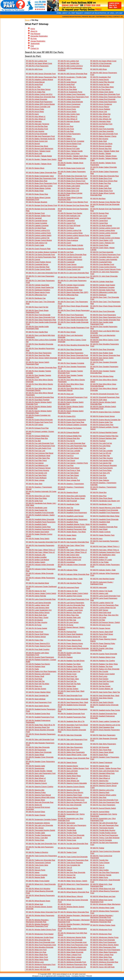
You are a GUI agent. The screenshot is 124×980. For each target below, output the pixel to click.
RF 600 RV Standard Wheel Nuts (102, 773)
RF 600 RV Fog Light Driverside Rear (72, 443)
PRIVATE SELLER (88, 17)
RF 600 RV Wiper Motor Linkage (70, 957)
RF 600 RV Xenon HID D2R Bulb (102, 967)
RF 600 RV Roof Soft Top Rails (69, 684)
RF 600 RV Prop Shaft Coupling (38, 649)
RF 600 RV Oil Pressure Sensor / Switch (105, 622)
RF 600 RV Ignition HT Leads (101, 560)
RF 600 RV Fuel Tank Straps (68, 475)
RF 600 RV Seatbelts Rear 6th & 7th (71, 721)
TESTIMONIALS (102, 17)
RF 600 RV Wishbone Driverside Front (72, 962)
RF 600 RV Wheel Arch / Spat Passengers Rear (101, 885)
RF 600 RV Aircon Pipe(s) (100, 107)
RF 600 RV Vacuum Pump (36, 870)
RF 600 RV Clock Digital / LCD (102, 240)
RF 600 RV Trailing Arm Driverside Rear (41, 860)
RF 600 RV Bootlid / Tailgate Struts (39, 164)
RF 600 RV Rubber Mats (67, 686)
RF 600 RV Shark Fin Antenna (69, 727)
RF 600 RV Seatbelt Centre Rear (38, 714)
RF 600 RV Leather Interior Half (38, 605)
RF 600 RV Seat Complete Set (37, 696)
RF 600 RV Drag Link (66, 394)
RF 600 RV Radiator (65, 657)
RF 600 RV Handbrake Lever (37, 508)
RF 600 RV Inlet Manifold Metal (37, 583)
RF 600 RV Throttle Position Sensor (103, 833)
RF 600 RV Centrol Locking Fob (38, 238)
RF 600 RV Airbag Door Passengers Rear (106, 97)
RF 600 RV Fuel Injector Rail (101, 463)
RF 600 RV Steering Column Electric (71, 787)
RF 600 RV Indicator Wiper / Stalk (70, 579)
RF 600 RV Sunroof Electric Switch (103, 808)
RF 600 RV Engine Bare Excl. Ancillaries (105, 412)
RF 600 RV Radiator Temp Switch (70, 667)
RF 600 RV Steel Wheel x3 (68, 778)
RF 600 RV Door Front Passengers (71, 315)
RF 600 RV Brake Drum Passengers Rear (73, 183)
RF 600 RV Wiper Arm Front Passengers (105, 950)
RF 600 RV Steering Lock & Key (102, 790)
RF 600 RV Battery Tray (67, 139)
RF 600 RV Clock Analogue (68, 240)
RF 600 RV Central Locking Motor (103, 230)
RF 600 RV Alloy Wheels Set (101, 119)
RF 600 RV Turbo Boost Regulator (70, 863)
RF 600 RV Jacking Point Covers (70, 596)
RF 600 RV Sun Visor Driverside (70, 805)
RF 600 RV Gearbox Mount (68, 492)
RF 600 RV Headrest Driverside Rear (104, 527)
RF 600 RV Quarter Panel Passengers (40, 657)
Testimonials (35, 44)
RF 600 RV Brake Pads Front (69, 188)
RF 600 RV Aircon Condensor (101, 104)
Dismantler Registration (39, 36)
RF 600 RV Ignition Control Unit (69, 560)
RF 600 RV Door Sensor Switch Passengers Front (102, 359)
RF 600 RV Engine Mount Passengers (72, 420)
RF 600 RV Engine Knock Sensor (103, 416)
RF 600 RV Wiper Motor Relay (37, 960)
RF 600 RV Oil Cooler (98, 617)
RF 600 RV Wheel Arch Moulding (38, 889)
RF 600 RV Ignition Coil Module (38, 560)
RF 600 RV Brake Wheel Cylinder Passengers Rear (70, 199)
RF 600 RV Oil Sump (66, 625)
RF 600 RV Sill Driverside (100, 747)
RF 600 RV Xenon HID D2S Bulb (38, 969)
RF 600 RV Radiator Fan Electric (38, 664)
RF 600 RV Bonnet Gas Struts (101, 144)
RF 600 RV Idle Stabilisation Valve (103, 555)
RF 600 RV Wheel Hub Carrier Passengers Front (101, 901)
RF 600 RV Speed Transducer (101, 763)
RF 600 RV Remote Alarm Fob (69, 671)
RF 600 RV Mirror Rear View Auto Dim (104, 615)
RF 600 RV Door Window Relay (102, 376)
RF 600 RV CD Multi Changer (101, 226)
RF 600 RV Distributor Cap (36, 298)
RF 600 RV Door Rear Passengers (39, 353)
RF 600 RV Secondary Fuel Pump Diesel (73, 725)
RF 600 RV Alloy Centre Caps (69, 114)
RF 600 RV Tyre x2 (33, 868)
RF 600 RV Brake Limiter (99, 186)
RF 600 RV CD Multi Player (36, 228)
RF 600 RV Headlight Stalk (100, 522)
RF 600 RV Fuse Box (98, 475)
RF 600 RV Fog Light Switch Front (39, 448)
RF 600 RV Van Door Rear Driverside (72, 872)
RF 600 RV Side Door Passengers (103, 735)
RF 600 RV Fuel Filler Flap (100, 456)
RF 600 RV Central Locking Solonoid (104, 233)
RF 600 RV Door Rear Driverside (70, 349)
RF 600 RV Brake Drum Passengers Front (41, 183)
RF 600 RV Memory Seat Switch (70, 613)
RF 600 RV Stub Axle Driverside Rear (40, 802)
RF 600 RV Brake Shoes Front (102, 191)
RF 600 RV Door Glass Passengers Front (106, 317)
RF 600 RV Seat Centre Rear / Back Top (105, 692)
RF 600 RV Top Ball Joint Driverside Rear (73, 844)
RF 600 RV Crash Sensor (67, 264)
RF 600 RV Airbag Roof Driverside (103, 99)
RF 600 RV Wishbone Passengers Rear (72, 965)
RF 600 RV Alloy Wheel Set (100, 114)
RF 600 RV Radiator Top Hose (101, 667)
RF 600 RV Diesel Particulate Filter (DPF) (73, 292)
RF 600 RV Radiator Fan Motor (69, 664)
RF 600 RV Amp (64, 124)
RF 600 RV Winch (64, 904)
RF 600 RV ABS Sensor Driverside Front (41, 74)
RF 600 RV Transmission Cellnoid (38, 863)
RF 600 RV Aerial (64, 80)
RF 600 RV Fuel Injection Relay (102, 461)
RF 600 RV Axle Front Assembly (102, 129)
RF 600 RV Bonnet (33, 144)
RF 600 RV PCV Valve (99, 637)
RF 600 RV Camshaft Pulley (101, 218)
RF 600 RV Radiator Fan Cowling (103, 661)
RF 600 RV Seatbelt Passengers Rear (72, 717)
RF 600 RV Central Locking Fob (70, 230)
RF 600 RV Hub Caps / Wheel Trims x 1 (105, 546)
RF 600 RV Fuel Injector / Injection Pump (73, 463)
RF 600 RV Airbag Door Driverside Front (105, 94)
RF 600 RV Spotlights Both (68, 773)
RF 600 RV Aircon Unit (99, 112)
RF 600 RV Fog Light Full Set (101, 443)
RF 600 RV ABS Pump (34, 69)
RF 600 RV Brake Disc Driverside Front (72, 176)
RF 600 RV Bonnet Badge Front (70, 144)
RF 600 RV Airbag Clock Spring (102, 92)
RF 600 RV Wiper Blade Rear (37, 955)
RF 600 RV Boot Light (34, 154)
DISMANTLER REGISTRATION (95, 13)
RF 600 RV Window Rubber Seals (103, 925)
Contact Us (35, 48)
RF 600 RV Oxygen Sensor (100, 628)
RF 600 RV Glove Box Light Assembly (72, 496)
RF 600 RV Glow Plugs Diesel (101, 498)
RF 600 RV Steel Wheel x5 (36, 781)
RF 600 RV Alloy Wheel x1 (36, 117)
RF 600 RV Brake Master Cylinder (38, 188)
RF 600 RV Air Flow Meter (67, 89)
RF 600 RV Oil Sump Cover (100, 625)
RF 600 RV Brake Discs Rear (37, 181)
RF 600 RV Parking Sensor (36, 637)
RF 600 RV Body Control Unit (37, 141)
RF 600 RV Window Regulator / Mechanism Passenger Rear (102, 921)
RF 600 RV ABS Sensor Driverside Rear (73, 74)
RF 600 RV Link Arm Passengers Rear (104, 605)
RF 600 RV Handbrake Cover (101, 504)
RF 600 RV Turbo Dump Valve (37, 865)
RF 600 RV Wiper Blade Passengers (104, 952)
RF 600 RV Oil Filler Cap (67, 620)
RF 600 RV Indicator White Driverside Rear (74, 574)
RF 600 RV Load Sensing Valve (38, 608)
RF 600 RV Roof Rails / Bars (68, 679)
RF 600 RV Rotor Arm (34, 686)
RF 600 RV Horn (96, 539)
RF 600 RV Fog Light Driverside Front (40, 443)
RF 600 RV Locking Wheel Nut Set (71, 608)
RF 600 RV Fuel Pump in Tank (69, 470)
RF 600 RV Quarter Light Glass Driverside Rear (102, 649)
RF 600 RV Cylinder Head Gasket (103, 285)
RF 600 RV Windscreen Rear (101, 934)
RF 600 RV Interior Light (99, 593)
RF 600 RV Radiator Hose (36, 667)
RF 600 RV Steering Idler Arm (69, 790)
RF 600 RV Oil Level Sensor (68, 622)
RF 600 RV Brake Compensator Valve (40, 176)
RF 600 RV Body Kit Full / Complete (71, 141)
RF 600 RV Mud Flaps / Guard (37, 617)
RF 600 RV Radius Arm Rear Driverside (105, 669)
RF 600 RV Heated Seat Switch (38, 532)
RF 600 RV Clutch (65, 243)
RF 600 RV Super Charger (36, 815)
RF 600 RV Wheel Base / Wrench (70, 889)
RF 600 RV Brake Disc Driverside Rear (105, 176)
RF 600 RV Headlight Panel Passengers (41, 522)
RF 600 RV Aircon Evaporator (69, 107)
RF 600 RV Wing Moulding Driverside (40, 947)
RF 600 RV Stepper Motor (36, 800)
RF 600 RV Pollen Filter (35, 640)
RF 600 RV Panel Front (35, 632)
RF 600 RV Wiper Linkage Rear (102, 955)
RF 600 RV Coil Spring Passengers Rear (41, 257)
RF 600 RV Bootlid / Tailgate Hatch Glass (73, 156)
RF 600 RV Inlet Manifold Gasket (102, 579)
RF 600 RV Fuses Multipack (36, 478)
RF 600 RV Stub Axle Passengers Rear (105, 802)
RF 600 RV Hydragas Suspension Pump (105, 552)
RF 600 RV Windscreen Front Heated (40, 934)
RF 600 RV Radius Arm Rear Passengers (41, 671)
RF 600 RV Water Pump (99, 877)
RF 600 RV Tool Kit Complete (101, 840)
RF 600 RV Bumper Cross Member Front (73, 202)
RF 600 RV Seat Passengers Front (39, 702)
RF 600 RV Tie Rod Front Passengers (104, 835)
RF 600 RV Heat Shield (99, 529)
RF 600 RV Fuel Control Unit (68, 453)
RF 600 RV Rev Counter (99, 671)
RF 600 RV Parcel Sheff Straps (37, 634)
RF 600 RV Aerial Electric (100, 80)
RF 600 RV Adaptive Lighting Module (40, 80)
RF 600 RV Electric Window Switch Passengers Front (71, 408)
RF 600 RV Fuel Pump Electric (102, 468)
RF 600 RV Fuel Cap (98, 448)
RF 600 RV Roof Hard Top (67, 676)
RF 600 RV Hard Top (66, 508)
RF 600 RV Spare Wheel (35, 755)
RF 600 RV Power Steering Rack (70, 646)
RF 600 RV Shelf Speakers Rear (102, 727)
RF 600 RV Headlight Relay (68, 522)
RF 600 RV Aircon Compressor (69, 104)
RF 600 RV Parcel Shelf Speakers (70, 634)
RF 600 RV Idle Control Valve (69, 555)
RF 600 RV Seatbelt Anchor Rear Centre (105, 710)
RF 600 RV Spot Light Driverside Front (104, 771)
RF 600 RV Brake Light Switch (69, 186)
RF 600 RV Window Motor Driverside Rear (73, 912)
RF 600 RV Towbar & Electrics (37, 852)
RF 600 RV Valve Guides (99, 870)
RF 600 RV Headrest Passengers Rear (72, 529)
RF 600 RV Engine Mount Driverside (39, 420)
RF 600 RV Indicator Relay (68, 570)
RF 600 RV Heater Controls (100, 532)
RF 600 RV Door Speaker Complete (71, 363)
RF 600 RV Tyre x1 (97, 865)
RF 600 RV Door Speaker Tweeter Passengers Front (38, 376)
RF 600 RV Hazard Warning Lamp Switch (106, 508)
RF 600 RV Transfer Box (99, 860)
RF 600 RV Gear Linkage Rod (69, 480)
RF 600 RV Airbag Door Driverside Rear (41, 97)
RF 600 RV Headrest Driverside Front (72, 527)
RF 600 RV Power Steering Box (69, 640)
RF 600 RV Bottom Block (35, 168)
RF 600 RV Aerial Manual (35, 82)
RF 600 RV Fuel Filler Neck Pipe (38, 458)
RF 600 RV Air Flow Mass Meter (102, 87)
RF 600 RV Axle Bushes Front (37, 129)
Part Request (35, 34)
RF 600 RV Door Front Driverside (102, 311)
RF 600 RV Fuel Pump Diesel (69, 468)
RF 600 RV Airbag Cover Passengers (72, 94)
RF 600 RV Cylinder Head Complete (71, 285)
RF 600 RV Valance (65, 870)
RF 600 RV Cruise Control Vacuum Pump (105, 269)
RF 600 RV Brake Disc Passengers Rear (73, 178)
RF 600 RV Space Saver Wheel (102, 752)
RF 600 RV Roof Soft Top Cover (102, 681)
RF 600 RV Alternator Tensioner (38, 124)
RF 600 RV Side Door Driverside (70, 735)
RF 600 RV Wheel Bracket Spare (38, 901)
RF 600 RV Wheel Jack (35, 904)
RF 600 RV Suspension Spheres (38, 823)
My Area (34, 39)
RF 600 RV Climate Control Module (39, 240)
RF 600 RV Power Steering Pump (38, 646)
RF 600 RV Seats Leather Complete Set (105, 721)
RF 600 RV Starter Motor (35, 776)
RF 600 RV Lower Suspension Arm (39, 610)
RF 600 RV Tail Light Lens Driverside (39, 825)
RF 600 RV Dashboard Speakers (38, 290)
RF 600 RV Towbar (97, 848)
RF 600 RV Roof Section (99, 679)
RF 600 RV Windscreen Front (101, 930)
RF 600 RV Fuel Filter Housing (102, 458)
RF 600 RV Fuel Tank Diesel (68, 473)
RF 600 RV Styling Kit (34, 805)
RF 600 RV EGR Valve (99, 400)
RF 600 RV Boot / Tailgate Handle (70, 151)
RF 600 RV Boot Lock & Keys (69, 154)
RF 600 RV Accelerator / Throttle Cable (72, 77)
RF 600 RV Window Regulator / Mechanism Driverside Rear (37, 921)
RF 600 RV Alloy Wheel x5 (68, 119)
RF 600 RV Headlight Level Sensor (71, 516)
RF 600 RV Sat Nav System (68, 689)
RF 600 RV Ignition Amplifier (36, 557)
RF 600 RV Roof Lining (99, 676)
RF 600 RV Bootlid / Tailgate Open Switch (41, 159)
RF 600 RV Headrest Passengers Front (40, 529)
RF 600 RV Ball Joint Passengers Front (40, 136)
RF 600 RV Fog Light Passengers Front (40, 446)
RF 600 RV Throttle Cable (35, 833)
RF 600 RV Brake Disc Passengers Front (41, 178)
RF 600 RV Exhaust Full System (70, 428)
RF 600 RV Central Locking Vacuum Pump (73, 235)
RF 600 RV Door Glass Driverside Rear (72, 317)
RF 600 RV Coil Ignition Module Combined (42, 252)
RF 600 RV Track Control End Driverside (73, 857)
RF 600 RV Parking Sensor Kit (69, 637)
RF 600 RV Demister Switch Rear (70, 290)
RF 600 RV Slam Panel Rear (101, 750)
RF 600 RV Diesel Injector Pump (38, 292)
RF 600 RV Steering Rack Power (70, 795)
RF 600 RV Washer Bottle (35, 877)
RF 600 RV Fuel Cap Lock (36, 451)
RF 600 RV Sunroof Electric (68, 808)
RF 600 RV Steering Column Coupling (104, 783)
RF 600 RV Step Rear (98, 797)
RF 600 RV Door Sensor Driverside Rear (105, 355)
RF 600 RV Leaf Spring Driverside (38, 603)
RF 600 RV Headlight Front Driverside (104, 510)
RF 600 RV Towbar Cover (67, 852)
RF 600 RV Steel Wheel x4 (100, 778)
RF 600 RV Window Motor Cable (102, 908)
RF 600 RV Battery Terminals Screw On (40, 139)
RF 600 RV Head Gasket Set (37, 510)
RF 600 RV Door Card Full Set (37, 307)
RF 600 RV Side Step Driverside (38, 747)
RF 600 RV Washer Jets (67, 877)
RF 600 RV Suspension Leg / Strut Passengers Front (103, 819)
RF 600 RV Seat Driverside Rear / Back (105, 696)
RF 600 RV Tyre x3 (65, 868)
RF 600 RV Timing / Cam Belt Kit (70, 838)
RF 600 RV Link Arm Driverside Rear (71, 605)
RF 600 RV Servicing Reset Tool (38, 727)
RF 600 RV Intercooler (98, 588)
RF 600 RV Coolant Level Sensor (70, 260)
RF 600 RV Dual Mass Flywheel (38, 400)
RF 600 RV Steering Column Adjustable (72, 783)
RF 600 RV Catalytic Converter (37, 226)
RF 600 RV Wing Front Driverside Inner (40, 942)
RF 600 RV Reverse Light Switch (38, 674)
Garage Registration (38, 41)
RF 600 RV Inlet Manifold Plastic (70, 583)
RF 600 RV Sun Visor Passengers (103, 805)
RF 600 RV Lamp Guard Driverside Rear (41, 599)
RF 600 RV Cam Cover (99, 216)
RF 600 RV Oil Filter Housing (37, 622)
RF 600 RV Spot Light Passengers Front (41, 773)
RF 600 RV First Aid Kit (66, 441)
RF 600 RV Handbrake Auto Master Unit (105, 501)
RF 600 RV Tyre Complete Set (69, 865)
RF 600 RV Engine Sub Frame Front (39, 422)
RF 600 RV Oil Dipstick (34, 620)
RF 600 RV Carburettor (66, 221)
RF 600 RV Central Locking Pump (38, 233)
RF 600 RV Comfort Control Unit (70, 257)
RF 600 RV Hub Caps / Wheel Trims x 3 (72, 550)
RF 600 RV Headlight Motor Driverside (40, 519)
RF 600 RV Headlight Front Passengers (72, 513)
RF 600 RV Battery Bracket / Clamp (103, 136)
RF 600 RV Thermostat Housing (102, 828)
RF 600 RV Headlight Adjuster (69, 510)
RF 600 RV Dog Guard (66, 298)
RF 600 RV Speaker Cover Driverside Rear (74, 758)
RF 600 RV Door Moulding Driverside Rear (73, 345)
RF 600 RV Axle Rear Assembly (102, 131)
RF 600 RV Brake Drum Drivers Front (72, 181)
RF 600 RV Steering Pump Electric (71, 793)
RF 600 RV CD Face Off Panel (69, 226)
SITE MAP (119, 13)
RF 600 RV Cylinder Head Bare (102, 282)
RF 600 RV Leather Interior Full (102, 603)
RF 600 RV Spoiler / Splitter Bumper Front (73, 768)
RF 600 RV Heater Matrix (67, 535)
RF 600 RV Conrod (33, 260)
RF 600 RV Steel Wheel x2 (36, 778)
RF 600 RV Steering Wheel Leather (103, 795)
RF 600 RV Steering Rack (100, 793)
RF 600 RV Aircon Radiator (100, 109)
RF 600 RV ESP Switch (35, 425)
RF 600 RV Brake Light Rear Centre (39, 186)
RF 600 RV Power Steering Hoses (70, 644)
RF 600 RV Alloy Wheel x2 (68, 117)
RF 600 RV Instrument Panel (68, 588)
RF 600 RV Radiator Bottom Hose (103, 657)
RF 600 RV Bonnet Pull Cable (69, 149)
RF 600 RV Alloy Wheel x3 (100, 117)
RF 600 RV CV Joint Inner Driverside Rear (73, 273)
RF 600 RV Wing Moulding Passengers (72, 947)
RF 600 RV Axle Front (66, 129)
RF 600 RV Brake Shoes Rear (37, 194)
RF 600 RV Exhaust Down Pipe (102, 425)
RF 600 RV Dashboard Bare (68, 287)
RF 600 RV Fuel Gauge (66, 461)
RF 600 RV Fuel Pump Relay (101, 470)
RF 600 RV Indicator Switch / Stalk (103, 570)
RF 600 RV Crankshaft (66, 262)
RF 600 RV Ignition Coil (99, 557)
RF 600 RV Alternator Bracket (69, 121)
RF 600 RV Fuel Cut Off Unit (101, 453)
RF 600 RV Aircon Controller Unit (38, 107)
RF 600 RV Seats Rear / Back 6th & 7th (40, 725)
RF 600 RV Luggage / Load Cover (70, 610)
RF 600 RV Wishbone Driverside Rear (104, 962)
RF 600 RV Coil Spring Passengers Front (105, 255)
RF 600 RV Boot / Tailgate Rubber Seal (105, 151)
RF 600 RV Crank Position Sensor (38, 262)
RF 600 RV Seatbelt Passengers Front (40, 717)
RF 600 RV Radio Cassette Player (70, 669)
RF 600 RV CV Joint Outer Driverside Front (74, 277)
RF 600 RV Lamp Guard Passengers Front (73, 599)
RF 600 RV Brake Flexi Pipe (101, 183)
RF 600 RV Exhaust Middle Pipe (70, 436)
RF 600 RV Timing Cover (67, 840)
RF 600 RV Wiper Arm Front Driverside (72, 950)
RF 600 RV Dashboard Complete (102, 287)
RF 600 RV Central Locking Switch (39, 235)
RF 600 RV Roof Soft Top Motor (38, 684)
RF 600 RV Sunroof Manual (68, 812)
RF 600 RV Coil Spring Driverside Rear (72, 255)
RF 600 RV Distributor (98, 295)
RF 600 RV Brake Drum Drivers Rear (104, 181)
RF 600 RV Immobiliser (66, 562)
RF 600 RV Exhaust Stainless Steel (103, 438)
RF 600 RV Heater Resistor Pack (102, 535)
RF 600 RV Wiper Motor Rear (101, 957)
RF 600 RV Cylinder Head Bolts (38, 285)
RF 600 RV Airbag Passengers (69, 99)
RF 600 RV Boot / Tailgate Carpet (38, 151)
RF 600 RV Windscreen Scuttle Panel (40, 937)
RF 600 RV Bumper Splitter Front (38, 216)
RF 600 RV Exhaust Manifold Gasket (104, 432)
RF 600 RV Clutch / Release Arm (102, 243)
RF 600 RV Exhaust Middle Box (38, 436)
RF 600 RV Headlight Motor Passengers (73, 519)
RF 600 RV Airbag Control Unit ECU (39, 94)
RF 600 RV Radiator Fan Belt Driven (71, 661)
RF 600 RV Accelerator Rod (100, 77)
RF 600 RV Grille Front (34, 501)
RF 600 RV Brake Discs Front (101, 178)
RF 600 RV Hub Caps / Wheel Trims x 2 (41, 550)
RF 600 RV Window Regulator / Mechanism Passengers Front (37, 925)
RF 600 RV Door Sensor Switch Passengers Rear (38, 363)
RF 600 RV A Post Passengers (37, 66)
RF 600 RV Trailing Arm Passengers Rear (73, 860)
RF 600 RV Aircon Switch (67, 112)
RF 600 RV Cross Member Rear (38, 267)
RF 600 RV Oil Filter (98, 620)
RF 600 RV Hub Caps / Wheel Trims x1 (105, 550)
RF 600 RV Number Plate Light (69, 617)
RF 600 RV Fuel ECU (66, 456)
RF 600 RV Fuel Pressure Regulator (104, 465)
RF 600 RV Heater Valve (67, 539)
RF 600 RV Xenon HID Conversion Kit (72, 967)
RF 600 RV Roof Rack (34, 679)
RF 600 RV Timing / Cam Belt (37, 838)
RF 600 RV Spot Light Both (68, 771)
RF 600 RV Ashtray (97, 126)
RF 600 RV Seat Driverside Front (70, 696)
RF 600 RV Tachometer (66, 823)
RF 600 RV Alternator (34, 121)
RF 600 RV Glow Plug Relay (36, 498)
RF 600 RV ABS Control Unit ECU (70, 66)
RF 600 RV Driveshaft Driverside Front (104, 394)
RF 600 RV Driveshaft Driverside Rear (40, 397)
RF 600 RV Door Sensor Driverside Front (73, 355)
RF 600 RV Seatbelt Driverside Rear (104, 714)
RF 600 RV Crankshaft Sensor (37, 264)
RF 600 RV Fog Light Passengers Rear (72, 446)
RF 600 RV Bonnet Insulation (101, 146)
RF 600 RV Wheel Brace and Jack (103, 896)
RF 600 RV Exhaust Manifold (69, 432)
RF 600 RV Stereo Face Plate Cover (71, 800)
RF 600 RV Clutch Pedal (99, 245)
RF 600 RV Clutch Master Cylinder (71, 245)
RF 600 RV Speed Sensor (67, 763)
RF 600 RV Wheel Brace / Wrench (70, 896)
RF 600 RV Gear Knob (99, 478)
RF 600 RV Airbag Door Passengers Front (73, 97)
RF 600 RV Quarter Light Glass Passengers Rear (69, 654)
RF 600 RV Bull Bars (98, 199)
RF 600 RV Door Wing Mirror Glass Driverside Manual (103, 385)
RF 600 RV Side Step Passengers (70, 747)
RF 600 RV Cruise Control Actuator (71, 267)
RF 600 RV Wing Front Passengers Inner (41, 945)
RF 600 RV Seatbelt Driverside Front (71, 714)
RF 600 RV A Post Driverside (101, 63)
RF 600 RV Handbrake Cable (69, 504)
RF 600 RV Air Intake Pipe (36, 92)
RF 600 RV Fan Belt (33, 441)
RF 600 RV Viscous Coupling (37, 875)
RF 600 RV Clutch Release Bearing (71, 249)
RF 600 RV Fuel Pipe (66, 465)
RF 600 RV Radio (32, 669)
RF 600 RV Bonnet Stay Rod (101, 149)
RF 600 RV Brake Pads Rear (101, 188)
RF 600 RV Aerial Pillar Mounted (102, 82)
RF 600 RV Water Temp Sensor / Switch (73, 881)
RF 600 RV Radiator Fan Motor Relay (104, 664)
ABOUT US (66, 13)
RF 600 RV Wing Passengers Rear (103, 947)
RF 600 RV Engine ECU (67, 416)
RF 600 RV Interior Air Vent (36, 591)
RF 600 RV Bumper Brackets (37, 202)
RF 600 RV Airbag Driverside (37, 99)
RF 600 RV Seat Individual (36, 699)
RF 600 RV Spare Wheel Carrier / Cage (72, 755)
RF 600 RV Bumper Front (35, 213)
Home (27, 20)
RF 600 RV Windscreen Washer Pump (104, 937)
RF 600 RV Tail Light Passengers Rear (104, 825)
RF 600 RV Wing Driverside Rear (38, 940)
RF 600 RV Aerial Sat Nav (100, 84)
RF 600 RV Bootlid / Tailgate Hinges (103, 156)
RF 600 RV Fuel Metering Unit (37, 465)
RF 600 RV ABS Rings (99, 69)
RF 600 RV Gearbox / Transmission (71, 484)
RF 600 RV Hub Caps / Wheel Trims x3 (72, 552)
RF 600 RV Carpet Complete (36, 223)
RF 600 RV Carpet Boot (99, 221)
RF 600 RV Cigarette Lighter (68, 238)
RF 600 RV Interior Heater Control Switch (41, 593)
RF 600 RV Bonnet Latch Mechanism (40, 149)
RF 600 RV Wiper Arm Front (36, 950)
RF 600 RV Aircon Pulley (35, 109)
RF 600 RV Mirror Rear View (68, 615)
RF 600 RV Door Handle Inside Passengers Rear (37, 328)
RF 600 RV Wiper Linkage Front (70, 955)
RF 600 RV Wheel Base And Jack (103, 889)
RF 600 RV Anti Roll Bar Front (101, 124)
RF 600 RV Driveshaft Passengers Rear (105, 397)
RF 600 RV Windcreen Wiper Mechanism (105, 904)
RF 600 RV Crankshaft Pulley (101, 262)
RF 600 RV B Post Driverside (37, 134)
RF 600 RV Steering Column (36, 783)
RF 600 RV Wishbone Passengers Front (41, 965)
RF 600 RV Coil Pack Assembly (102, 252)
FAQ (110, 17)
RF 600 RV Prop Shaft (98, 646)
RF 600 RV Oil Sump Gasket (36, 628)
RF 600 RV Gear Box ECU (68, 478)
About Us (34, 31)
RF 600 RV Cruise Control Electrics (103, 267)
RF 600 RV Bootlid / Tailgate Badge (39, 156)
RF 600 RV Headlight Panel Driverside (104, 519)
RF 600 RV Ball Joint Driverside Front (104, 134)
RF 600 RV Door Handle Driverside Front (73, 320)
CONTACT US (118, 17)
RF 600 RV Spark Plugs (99, 755)
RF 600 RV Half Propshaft (67, 501)
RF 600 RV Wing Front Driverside (70, 940)
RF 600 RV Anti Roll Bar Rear (37, 126)
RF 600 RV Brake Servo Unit (68, 191)
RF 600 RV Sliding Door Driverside (39, 752)
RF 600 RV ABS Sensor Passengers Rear (41, 77)
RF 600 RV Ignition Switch (36, 562)
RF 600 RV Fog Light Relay (100, 446)
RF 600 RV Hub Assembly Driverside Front (42, 542)
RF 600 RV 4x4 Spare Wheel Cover (103, 61)
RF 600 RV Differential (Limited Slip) (104, 292)
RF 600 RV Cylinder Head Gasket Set (40, 287)
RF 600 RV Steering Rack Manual (38, 795)
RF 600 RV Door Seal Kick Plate (38, 355)
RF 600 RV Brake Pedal (35, 191)
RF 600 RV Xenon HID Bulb (36, 967)
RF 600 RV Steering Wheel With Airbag (40, 797)
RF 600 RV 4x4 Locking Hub (36, 61)
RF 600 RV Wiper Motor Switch (69, 960)
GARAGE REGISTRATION (71, 17)
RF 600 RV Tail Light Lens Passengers (72, 825)
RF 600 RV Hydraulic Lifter (36, 555)
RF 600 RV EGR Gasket (67, 400)
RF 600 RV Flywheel (98, 441)
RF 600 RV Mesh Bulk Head (101, 613)
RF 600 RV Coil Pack (66, 252)
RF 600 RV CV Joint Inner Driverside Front (42, 273)
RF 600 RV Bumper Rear (100, 213)
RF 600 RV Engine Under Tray (102, 422)
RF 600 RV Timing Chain (35, 840)
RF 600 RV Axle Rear (66, 131)
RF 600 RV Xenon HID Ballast (101, 965)
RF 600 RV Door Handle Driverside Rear (105, 320)
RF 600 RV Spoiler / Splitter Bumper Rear (106, 768)
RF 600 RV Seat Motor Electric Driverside (73, 699)
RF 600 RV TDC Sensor (35, 828)
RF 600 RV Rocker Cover (67, 674)
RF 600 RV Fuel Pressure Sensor (38, 468)
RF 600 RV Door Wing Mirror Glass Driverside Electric (71, 385)
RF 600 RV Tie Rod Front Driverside (71, 835)
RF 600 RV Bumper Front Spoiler (70, 213)
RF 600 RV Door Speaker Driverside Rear (41, 368)
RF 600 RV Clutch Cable (35, 245)
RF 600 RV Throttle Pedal (67, 833)
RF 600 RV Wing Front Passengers (103, 942)
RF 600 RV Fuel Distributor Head (38, 456)
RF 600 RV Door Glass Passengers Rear (41, 320)
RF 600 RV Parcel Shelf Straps (102, 634)
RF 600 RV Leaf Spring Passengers (71, 603)
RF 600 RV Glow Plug (98, 496)
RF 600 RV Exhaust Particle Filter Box (104, 436)
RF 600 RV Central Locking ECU (38, 230)
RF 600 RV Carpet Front (67, 223)
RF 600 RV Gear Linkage (35, 480)
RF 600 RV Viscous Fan (67, 875)
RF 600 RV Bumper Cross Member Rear (105, 202)
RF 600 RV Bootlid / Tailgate (101, 154)
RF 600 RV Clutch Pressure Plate (38, 249)
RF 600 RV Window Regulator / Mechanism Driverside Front (102, 916)
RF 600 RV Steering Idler (35, 790)
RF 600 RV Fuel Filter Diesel (68, 458)
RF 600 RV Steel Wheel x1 (100, 776)
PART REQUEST (77, 13)
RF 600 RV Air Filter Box (67, 87)
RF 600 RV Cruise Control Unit (69, 269)
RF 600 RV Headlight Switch (36, 524)
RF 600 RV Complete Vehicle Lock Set (104, 257)
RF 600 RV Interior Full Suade (101, 591)
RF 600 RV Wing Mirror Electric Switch (104, 945)
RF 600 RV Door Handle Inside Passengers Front (102, 323)
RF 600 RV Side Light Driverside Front (40, 740)
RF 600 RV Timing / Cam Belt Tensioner (105, 838)
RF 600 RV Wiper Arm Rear (36, 952)
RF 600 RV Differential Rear (68, 295)
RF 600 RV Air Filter (33, 87)
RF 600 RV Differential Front (36, 295)
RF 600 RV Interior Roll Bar (36, 596)
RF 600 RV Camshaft (34, 218)
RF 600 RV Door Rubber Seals (102, 353)
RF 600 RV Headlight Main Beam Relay (105, 516)
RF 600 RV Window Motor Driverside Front (42, 912)
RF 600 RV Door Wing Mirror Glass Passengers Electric (39, 389)
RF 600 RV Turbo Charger (100, 863)
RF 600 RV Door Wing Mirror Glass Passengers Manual (71, 389)
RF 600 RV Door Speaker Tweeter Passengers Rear (70, 376)
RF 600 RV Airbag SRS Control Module (40, 104)
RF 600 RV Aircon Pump (67, 109)
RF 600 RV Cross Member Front (102, 264)
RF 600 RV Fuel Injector (35, 463)
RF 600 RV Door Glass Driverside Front (40, 317)
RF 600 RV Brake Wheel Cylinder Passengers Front (38, 199)
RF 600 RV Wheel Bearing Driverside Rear (74, 892)
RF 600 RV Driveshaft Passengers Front (73, 397)
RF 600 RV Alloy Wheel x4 (36, 119)
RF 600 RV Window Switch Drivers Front (41, 930)
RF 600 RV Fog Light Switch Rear (70, 448)
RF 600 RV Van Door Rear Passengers (105, 872)
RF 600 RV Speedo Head (100, 766)
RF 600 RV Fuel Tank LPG (100, 473)
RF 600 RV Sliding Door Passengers (71, 752)
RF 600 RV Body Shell (99, 141)
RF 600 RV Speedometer (35, 768)
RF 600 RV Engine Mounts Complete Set (105, 420)
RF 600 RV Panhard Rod (67, 632)
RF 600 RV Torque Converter (69, 848)
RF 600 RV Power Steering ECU (38, 644)
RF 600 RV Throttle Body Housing (103, 830)
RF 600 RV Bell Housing (99, 139)
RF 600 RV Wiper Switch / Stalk (102, 960)
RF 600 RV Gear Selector (100, 480)
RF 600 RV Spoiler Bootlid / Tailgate (39, 771)
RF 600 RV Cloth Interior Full (37, 243)
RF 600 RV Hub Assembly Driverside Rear (73, 542)
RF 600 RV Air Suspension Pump (70, 92)
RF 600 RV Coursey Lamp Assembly (104, 260)
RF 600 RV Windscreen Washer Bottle (72, 937)
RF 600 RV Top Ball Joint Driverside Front (41, 844)
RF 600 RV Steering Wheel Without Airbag (73, 797)
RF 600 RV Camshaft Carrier (68, 218)
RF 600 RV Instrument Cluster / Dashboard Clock (102, 583)
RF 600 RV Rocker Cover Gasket (102, 674)
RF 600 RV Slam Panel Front (69, 750)
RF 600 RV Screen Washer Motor (38, 692)
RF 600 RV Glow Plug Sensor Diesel (71, 498)
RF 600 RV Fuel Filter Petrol (36, 461)
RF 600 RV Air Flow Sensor (100, 89)
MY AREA (111, 13)
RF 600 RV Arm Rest (66, 126)
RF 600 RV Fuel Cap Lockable (69, 451)
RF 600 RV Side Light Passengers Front (73, 740)
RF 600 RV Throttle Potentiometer (38, 835)
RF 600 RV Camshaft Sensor (37, 221)
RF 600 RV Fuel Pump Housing (38, 470)
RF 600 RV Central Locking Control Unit (105, 228)
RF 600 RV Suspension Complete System (41, 819)
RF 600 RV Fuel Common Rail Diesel (40, 453)
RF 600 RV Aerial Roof (34, 84)
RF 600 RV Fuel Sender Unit (36, 473)
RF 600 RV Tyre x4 (97, 868)
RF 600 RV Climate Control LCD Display (105, 238)
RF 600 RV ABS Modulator (100, 66)
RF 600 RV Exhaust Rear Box (37, 438)
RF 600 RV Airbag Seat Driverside (70, 102)
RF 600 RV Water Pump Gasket (38, 881)
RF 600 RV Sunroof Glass (36, 812)
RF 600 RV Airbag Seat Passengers (103, 102)
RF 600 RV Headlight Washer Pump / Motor (74, 524)
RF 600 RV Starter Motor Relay (69, 776)
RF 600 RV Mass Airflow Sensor (38, 613)
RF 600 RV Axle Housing (35, 131)
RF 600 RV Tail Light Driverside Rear (104, 823)
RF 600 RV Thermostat (66, 828)
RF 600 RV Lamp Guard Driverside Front (105, 596)
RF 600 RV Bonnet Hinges (68, 146)
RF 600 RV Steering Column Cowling (40, 787)
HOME (59, 13)
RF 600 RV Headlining (98, 524)
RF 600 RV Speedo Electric (68, 766)
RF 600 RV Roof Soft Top (35, 681)
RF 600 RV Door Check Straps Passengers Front (37, 311)
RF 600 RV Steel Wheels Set (69, 781)
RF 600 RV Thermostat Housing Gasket (41, 830)
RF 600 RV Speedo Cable (36, 766)
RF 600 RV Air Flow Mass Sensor (38, 89)
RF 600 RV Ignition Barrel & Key (70, 557)
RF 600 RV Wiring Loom (35, 962)
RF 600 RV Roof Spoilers (100, 684)
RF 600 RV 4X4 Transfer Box (69, 63)
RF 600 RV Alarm (32, 114)
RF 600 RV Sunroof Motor (100, 812)
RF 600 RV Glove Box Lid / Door (38, 496)
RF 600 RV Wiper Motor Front (37, 957)
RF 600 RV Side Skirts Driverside (70, 744)
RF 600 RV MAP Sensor (99, 610)
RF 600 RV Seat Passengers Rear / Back (73, 702)
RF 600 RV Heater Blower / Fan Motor (72, 532)
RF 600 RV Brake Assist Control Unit (71, 168)
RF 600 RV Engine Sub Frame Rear (71, 422)
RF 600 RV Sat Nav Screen (100, 686)
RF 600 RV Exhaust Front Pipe (37, 428)
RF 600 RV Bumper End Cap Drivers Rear (73, 205)
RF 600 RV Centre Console (100, 235)
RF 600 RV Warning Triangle (101, 875)
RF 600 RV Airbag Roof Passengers (39, 102)
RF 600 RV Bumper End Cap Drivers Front (42, 205)
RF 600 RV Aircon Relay (35, 112)
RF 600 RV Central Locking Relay (70, 233)
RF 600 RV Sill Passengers (36, 750)
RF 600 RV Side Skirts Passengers (103, 744)
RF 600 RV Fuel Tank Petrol (36, 475)
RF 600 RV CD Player (66, 228)
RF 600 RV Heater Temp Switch (38, 539)
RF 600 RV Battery (65, 136)
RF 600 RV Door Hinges (67, 332)
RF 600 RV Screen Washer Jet (102, 689)
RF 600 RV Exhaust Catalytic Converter (72, 425)
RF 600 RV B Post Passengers (69, 134)
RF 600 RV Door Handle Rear (37, 332)
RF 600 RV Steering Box (99, 781)
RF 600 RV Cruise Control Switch (38, 269)
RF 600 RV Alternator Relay (100, 121)
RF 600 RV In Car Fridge (99, 562)
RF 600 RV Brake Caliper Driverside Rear (41, 173)
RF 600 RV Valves (33, 872)
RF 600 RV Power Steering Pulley (103, 644)
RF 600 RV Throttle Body (67, 830)
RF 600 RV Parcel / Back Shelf (102, 632)
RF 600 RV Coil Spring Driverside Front (40, 255)
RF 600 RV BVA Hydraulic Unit (69, 216)
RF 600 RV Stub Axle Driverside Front (104, 800)
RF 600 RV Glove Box (98, 492)
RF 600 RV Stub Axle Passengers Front (72, 802)
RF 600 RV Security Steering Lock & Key (105, 725)
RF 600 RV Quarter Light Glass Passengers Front (37, 654)
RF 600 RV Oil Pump (34, 625)
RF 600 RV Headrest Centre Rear (38, 527)
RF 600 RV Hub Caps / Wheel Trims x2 (40, 552)
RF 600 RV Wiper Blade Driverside (71, 952)
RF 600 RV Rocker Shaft (35, 676)
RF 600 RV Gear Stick (34, 484)
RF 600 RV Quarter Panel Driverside (104, 654)
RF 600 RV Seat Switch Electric (102, 702)
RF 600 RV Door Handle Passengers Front (74, 328)
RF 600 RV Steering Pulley (36, 793)
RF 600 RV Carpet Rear (99, 223)
